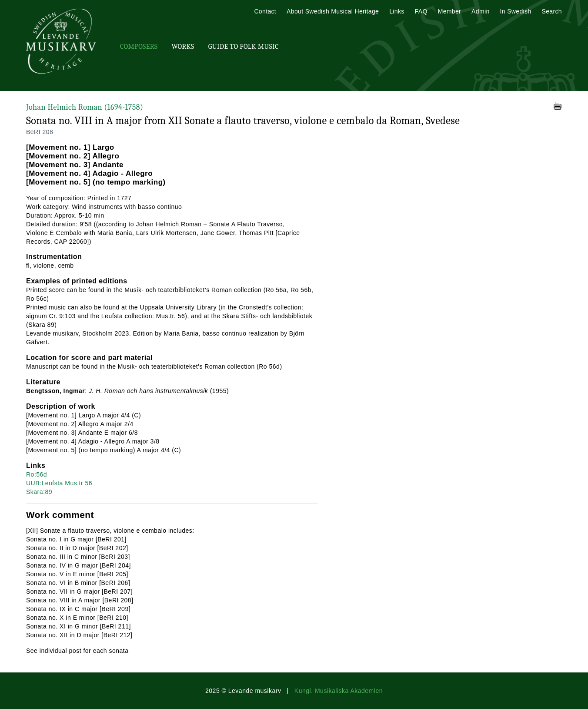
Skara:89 (39, 492)
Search (552, 11)
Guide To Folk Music (244, 47)
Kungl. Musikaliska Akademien (339, 691)
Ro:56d (37, 474)
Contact (265, 11)
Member (449, 11)
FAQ (421, 11)
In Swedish (516, 11)
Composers (139, 47)
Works (183, 47)
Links (397, 11)
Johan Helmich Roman (85, 107)
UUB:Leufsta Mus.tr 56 (59, 483)
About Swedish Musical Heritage (333, 11)
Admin (480, 11)
